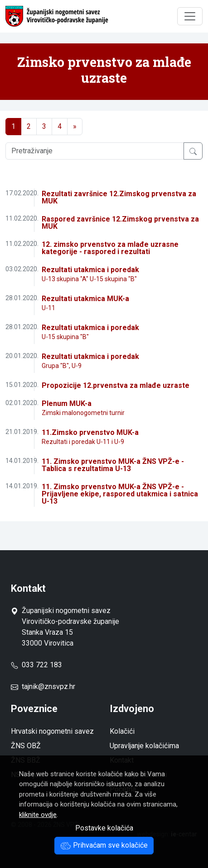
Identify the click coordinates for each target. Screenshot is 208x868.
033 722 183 (36, 665)
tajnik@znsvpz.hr (48, 686)
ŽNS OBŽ (26, 746)
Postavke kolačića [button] (104, 828)
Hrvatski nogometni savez (52, 731)
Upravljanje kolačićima (144, 746)
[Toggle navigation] (190, 16)
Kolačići (122, 731)
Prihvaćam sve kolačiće (104, 845)
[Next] (75, 127)
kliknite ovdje (38, 815)
